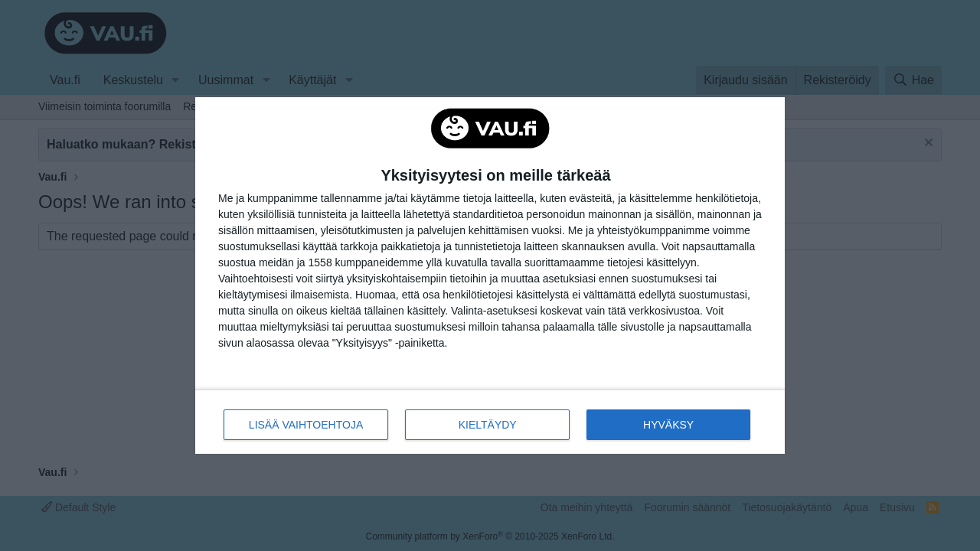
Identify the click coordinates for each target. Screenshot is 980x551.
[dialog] (490, 276)
